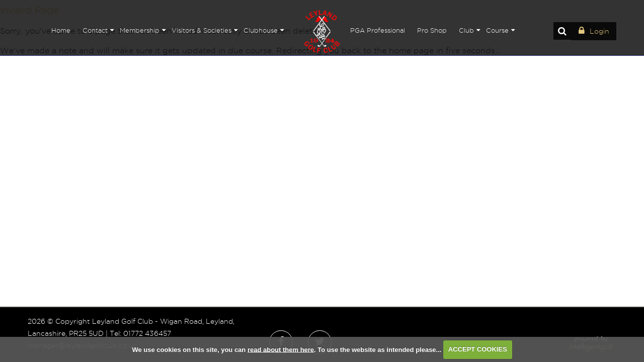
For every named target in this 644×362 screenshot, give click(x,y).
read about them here (281, 349)
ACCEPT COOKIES (478, 349)
